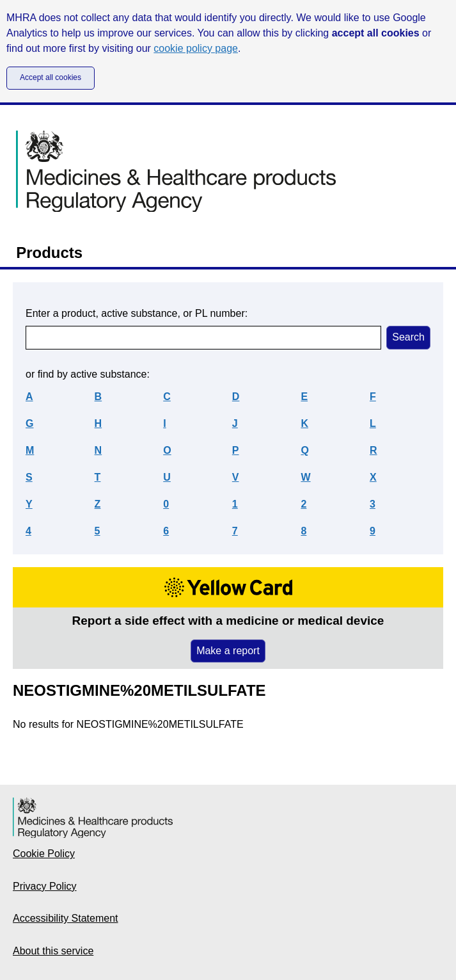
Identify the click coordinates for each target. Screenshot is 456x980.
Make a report (228, 651)
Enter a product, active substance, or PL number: (137, 313)
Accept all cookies (51, 77)
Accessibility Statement (66, 918)
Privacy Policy (45, 886)
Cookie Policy (44, 854)
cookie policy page (196, 48)
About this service (53, 951)
